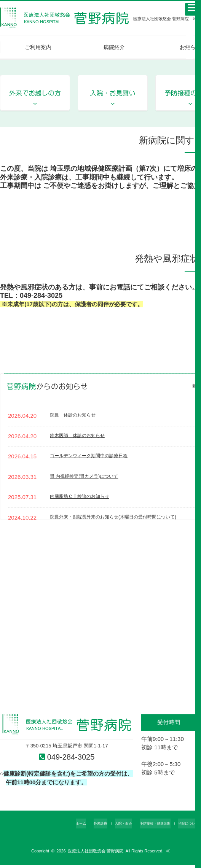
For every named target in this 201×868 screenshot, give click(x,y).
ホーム (64, 826)
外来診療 (86, 826)
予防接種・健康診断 (150, 826)
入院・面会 (113, 826)
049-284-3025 (72, 758)
